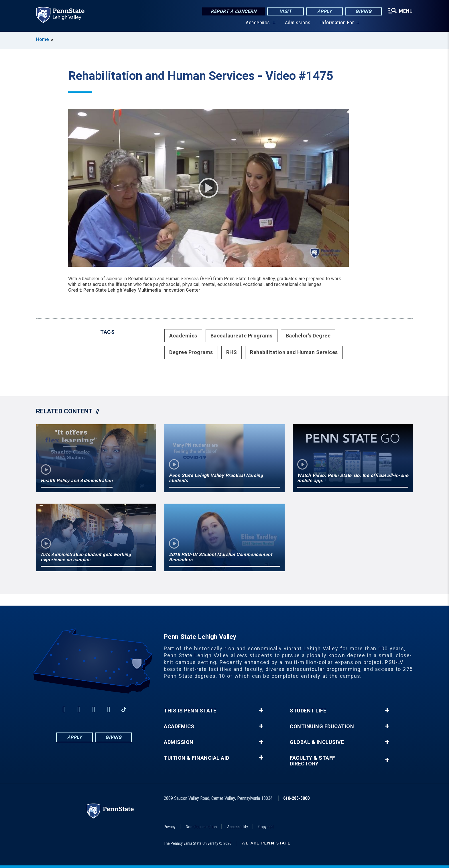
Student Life (308, 711)
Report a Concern (234, 11)
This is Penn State (190, 711)
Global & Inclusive (317, 742)
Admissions (298, 23)
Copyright (266, 827)
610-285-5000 (296, 798)
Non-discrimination (201, 827)
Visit (286, 11)
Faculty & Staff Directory (313, 761)
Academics (258, 23)
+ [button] (261, 710)
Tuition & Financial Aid (197, 758)
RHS (232, 352)
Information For (337, 23)
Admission (179, 742)
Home (42, 39)
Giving (363, 11)
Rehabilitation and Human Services (294, 352)
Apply (325, 11)
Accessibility (238, 827)
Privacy (170, 827)
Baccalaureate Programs (242, 336)
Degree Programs (191, 352)
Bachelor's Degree (308, 336)
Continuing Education (322, 726)
